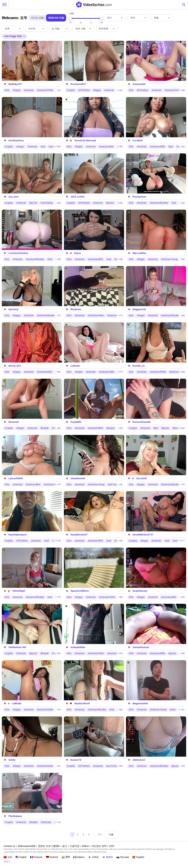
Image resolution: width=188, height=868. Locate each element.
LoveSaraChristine (18, 253)
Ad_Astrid (141, 478)
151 (100, 834)
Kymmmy (13, 309)
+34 (121, 653)
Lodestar (75, 366)
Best (171, 147)
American (29, 90)
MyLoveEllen (139, 253)
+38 (59, 259)
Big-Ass (110, 203)
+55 (59, 203)
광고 (65, 846)
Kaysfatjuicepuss (18, 535)
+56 (121, 541)
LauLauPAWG (16, 478)
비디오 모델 (37, 18)
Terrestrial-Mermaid (85, 140)
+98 (121, 259)
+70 (183, 485)
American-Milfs (157, 147)
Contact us (9, 846)
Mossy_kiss (15, 366)
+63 (183, 147)
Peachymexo (139, 197)
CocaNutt (138, 140)
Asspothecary (140, 591)
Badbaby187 (15, 84)
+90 (59, 372)
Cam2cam (46, 822)
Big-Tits (33, 203)
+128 (58, 541)
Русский (123, 857)
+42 (121, 485)
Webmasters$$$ (27, 846)
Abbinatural (139, 760)
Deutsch (52, 857)
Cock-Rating (46, 203)
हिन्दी (66, 857)
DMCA (85, 846)
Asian (173, 710)
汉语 (8, 857)
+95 (121, 766)
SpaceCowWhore (80, 591)
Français (36, 857)
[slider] (70, 18)
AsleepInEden (78, 647)
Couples (71, 90)
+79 (59, 485)
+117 (182, 541)
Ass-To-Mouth (113, 766)
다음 (111, 834)
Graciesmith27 (78, 84)
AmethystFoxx (16, 140)
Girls (7, 90)
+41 (183, 710)
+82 (183, 653)
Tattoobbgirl (19, 591)
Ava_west (13, 197)
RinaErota (76, 309)
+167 (120, 90)
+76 (59, 90)
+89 (121, 597)
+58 (183, 372)
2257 (112, 846)
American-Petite (45, 90)
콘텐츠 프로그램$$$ (49, 846)
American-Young (169, 259)
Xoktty (12, 760)
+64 (59, 653)
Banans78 (76, 760)
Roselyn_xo (139, 366)
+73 (59, 316)
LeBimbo (17, 703)
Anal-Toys (113, 485)
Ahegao (17, 90)
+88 (183, 90)
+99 (121, 147)
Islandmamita (78, 478)
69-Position (84, 90)
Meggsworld (139, 309)
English (21, 857)
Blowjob (45, 428)
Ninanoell (13, 422)
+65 (183, 597)
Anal (43, 147)
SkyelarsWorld (82, 703)
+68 (183, 316)
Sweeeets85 (139, 84)
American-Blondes (159, 203)
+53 (121, 428)
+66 (183, 259)
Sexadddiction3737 (143, 535)
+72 (121, 316)
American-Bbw (106, 147)
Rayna (77, 253)
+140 (120, 203)
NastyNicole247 (79, 535)
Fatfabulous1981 (18, 647)
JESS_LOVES (77, 197)
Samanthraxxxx (141, 647)
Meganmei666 (140, 703)
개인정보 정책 (99, 846)
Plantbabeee (15, 816)
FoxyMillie (76, 422)
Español (138, 857)
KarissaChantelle (142, 422)
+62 (59, 428)
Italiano (79, 857)
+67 (59, 766)
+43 (183, 203)
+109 (182, 428)
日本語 (93, 857)
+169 (58, 147)
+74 (59, 822)
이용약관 (75, 846)
